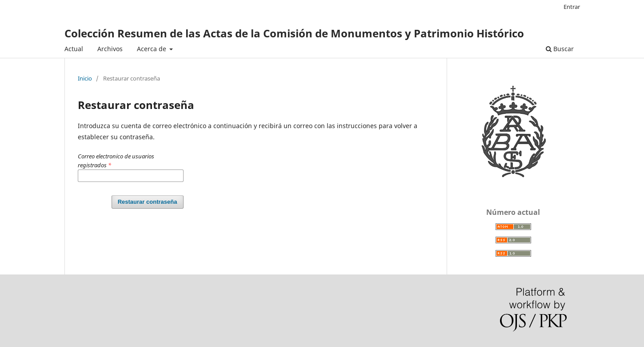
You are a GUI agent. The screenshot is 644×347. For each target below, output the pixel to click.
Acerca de (152, 49)
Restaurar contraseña (148, 202)
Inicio (85, 78)
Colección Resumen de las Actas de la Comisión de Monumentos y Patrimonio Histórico (294, 33)
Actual (74, 49)
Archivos (110, 49)
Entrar (572, 7)
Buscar (560, 49)
